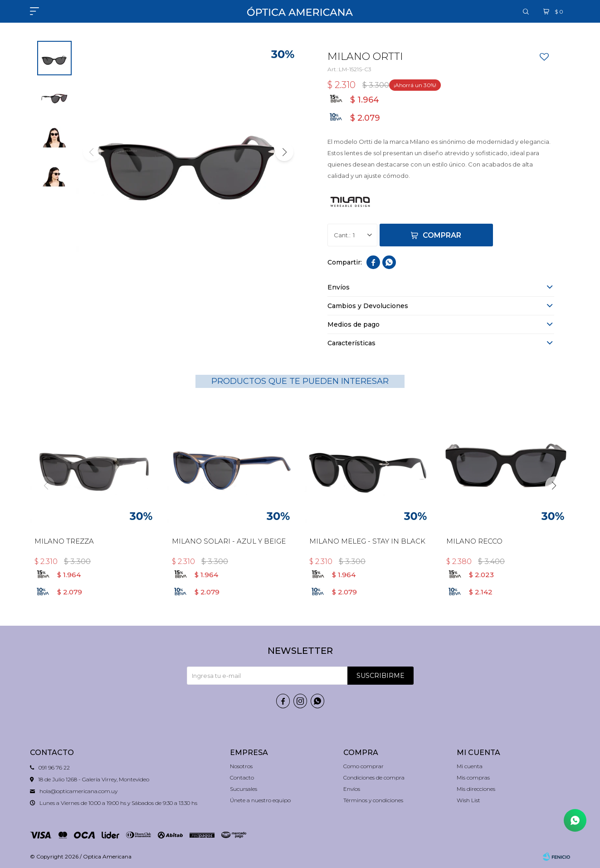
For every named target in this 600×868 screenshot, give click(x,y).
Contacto (242, 777)
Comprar (442, 235)
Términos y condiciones (373, 800)
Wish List (468, 800)
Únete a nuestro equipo (260, 800)
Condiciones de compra (374, 777)
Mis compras (473, 777)
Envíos (352, 789)
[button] (284, 152)
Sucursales (244, 789)
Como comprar (363, 766)
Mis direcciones (476, 789)
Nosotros (241, 766)
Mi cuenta (470, 766)
